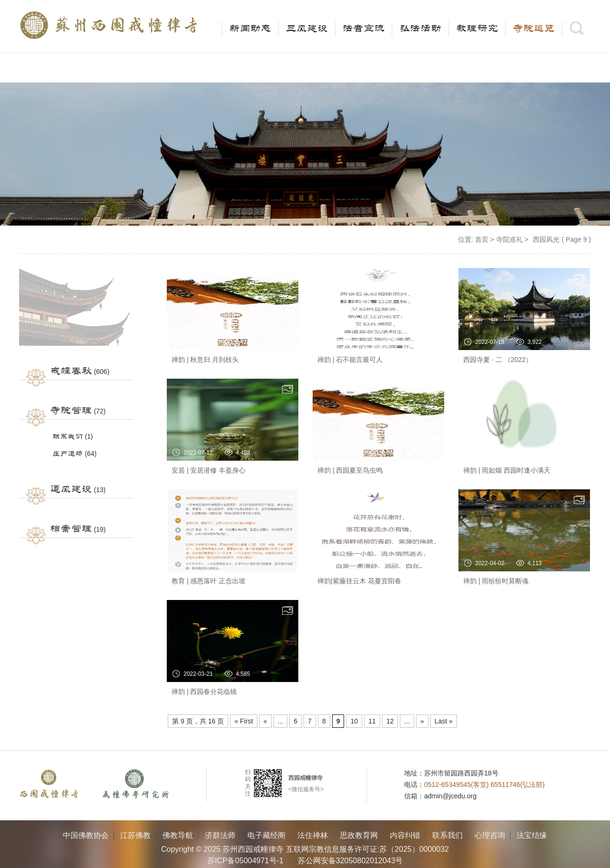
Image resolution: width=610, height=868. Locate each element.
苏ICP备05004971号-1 (245, 861)
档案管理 (71, 529)
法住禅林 (313, 835)
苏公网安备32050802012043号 (351, 861)
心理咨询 (490, 835)
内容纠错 (405, 835)
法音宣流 (364, 29)
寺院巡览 (534, 29)
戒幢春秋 (71, 371)
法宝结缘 (532, 835)
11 (372, 721)
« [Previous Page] (265, 721)
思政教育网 (359, 835)
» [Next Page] (422, 721)
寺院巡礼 (509, 239)
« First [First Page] (244, 721)
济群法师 (220, 835)
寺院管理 (71, 411)
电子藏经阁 (266, 835)
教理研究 (477, 29)
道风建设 (71, 489)
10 (354, 721)
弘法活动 (420, 29)
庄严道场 (68, 454)
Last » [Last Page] (444, 721)
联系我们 (68, 437)
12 (390, 721)
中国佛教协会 (86, 835)
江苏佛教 (135, 835)
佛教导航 (178, 835)
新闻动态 (250, 29)
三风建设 (307, 29)
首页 (482, 239)
